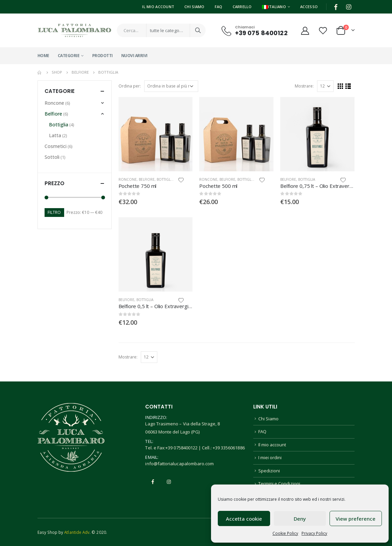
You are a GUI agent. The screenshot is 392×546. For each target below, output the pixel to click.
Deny (300, 519)
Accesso (309, 7)
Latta (55, 135)
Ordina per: (130, 86)
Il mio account (272, 445)
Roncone (128, 179)
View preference (356, 519)
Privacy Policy (314, 533)
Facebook (153, 482)
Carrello (242, 7)
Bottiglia (165, 179)
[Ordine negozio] (171, 86)
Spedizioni (269, 471)
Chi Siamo (194, 7)
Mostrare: (304, 86)
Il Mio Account (158, 7)
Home (43, 56)
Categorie (69, 56)
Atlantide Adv (77, 532)
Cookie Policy (285, 533)
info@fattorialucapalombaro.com (179, 464)
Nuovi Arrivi (134, 56)
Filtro (54, 212)
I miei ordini (270, 457)
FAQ (219, 7)
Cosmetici (56, 146)
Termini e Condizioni (279, 483)
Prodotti (102, 56)
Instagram (169, 482)
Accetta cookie (244, 519)
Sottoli (52, 157)
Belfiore (147, 179)
